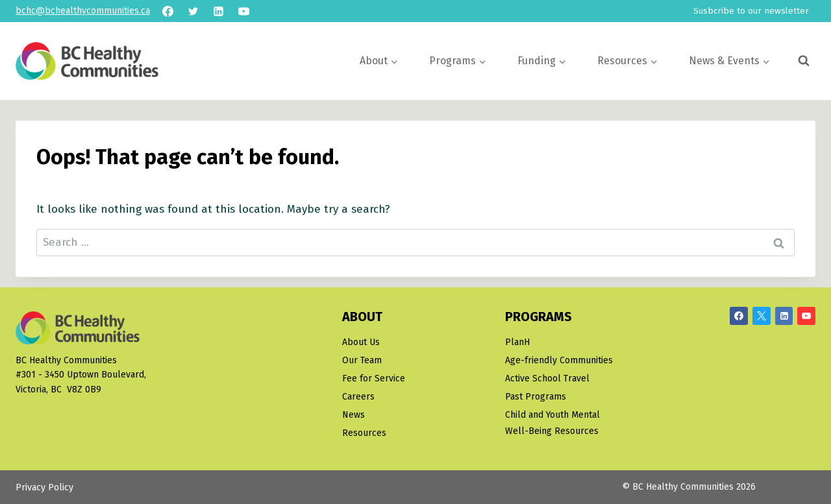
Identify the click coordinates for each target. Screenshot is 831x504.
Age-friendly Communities (559, 360)
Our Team (362, 360)
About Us (361, 342)
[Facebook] (167, 11)
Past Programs (536, 397)
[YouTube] (243, 11)
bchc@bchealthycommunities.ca (83, 11)
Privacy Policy (44, 487)
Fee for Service (374, 378)
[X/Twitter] (762, 316)
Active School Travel (547, 378)
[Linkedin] (218, 11)
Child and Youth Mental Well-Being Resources (552, 423)
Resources (364, 433)
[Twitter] (193, 11)
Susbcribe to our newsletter (751, 11)
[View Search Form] (804, 61)
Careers (358, 397)
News (353, 415)
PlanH (517, 342)
